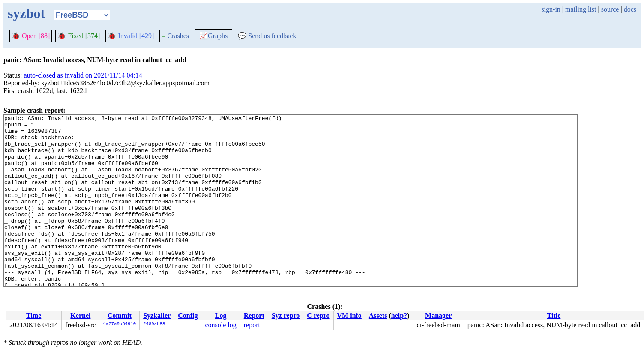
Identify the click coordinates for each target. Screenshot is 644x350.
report (252, 325)
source (610, 9)
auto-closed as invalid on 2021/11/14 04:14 (83, 75)
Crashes (175, 36)
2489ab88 (154, 324)
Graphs (213, 36)
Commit (120, 316)
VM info (349, 316)
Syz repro (286, 316)
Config (188, 316)
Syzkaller (157, 316)
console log (220, 325)
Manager (438, 316)
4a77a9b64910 (119, 324)
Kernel (80, 316)
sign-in (551, 9)
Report (254, 316)
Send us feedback (267, 36)
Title (554, 316)
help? (399, 316)
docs (630, 9)
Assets (378, 316)
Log (221, 316)
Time (34, 316)
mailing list (581, 9)
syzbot (26, 13)
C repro (318, 316)
